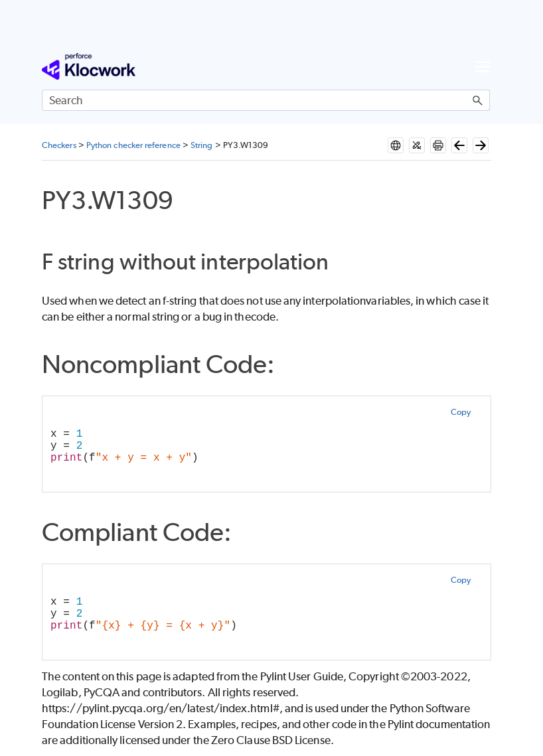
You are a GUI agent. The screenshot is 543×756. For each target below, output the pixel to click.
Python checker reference (133, 145)
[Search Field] (266, 100)
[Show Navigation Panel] (483, 66)
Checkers (59, 145)
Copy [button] (461, 412)
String (201, 145)
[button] (478, 100)
